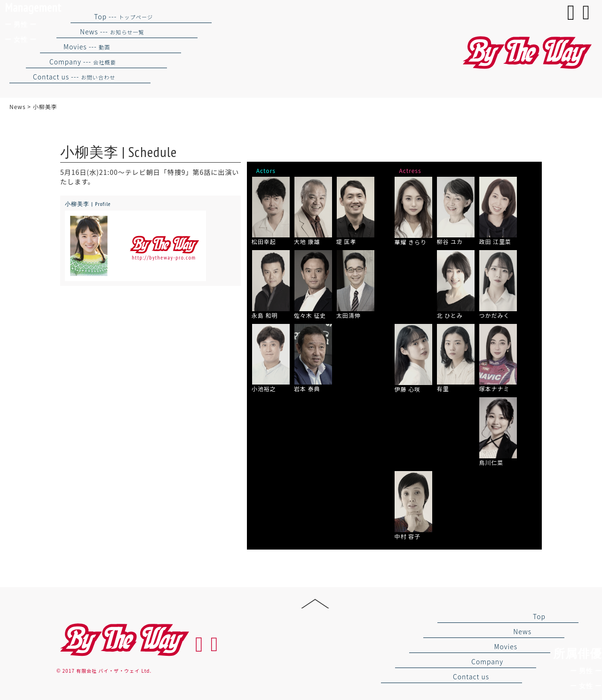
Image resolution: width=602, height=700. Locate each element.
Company (487, 661)
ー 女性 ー (586, 686)
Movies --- (87, 47)
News (522, 631)
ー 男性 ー (586, 671)
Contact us (471, 676)
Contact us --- (74, 77)
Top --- (123, 16)
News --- (112, 31)
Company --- (83, 62)
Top (539, 616)
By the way (123, 640)
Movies (506, 646)
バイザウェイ (526, 53)
